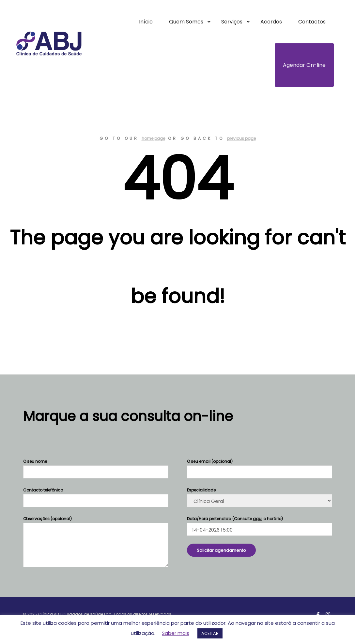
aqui (258, 519)
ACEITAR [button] (210, 633)
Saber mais (176, 633)
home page (153, 138)
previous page (241, 138)
